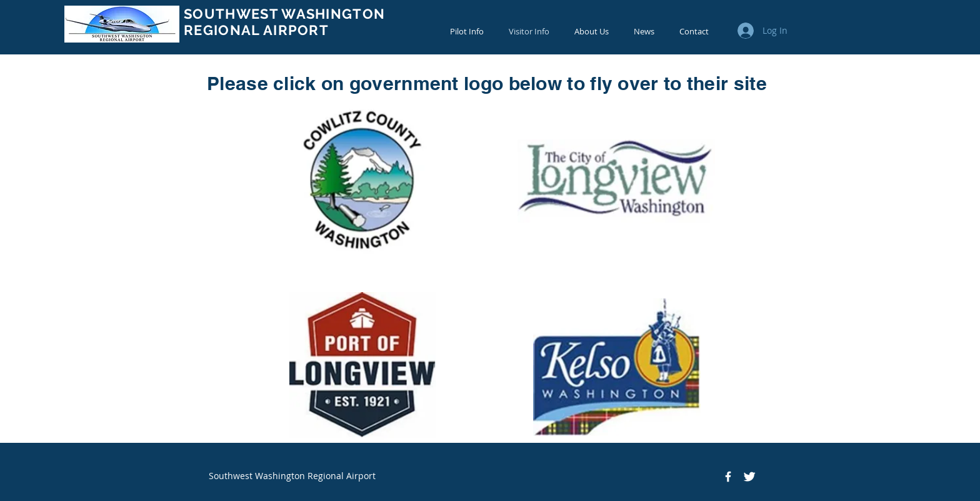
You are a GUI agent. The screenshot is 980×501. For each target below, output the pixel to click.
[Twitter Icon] (749, 477)
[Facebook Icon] (728, 477)
